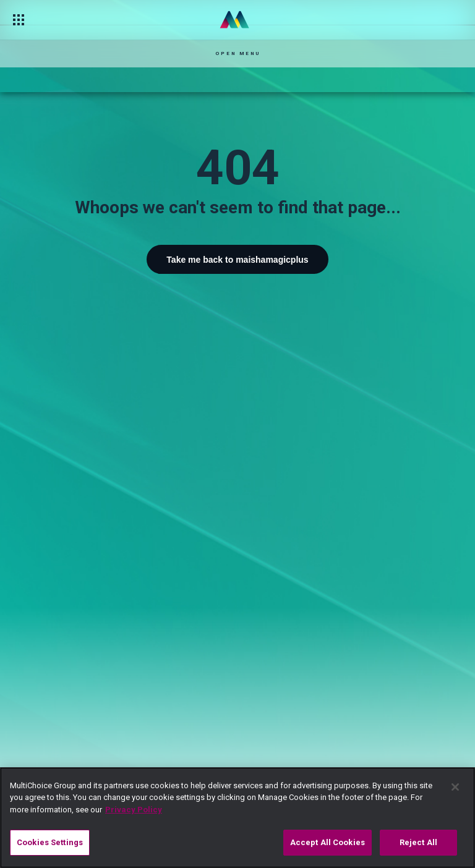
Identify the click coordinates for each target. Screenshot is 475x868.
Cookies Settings (50, 842)
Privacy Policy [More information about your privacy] (134, 810)
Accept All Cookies (327, 842)
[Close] (455, 787)
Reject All (418, 842)
